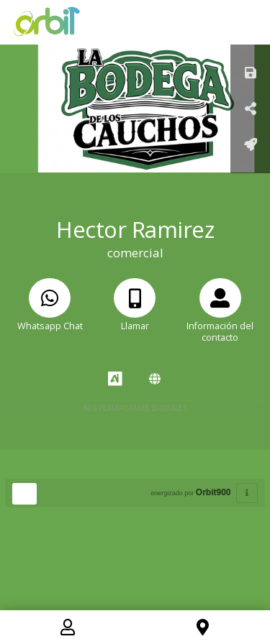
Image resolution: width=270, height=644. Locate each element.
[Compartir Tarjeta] (251, 110)
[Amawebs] (155, 379)
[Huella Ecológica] (24, 494)
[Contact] (68, 629)
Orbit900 (213, 492)
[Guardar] (251, 74)
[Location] (203, 629)
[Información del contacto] (220, 319)
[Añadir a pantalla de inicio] (251, 146)
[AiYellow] (115, 379)
